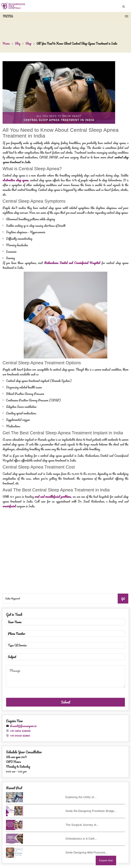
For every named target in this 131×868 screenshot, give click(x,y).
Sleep (28, 43)
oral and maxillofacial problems (53, 497)
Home (6, 43)
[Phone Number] (65, 634)
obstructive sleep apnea (15, 180)
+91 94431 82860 (20, 735)
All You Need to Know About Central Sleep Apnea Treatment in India (77, 43)
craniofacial (9, 506)
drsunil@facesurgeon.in (23, 726)
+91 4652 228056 (20, 731)
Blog (18, 43)
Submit (66, 702)
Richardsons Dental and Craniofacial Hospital (72, 263)
